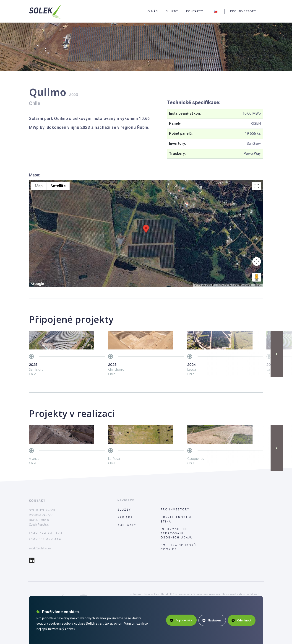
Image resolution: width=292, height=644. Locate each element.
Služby (124, 510)
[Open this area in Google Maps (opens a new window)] (38, 284)
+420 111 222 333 (45, 539)
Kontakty (127, 525)
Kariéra (125, 517)
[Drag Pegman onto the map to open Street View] (257, 277)
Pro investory (243, 12)
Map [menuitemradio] (39, 186)
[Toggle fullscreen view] (257, 186)
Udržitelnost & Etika (176, 519)
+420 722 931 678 (46, 533)
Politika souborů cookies (178, 547)
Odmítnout (241, 620)
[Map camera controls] (257, 261)
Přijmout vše (180, 620)
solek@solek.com (40, 548)
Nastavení (211, 620)
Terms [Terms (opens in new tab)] (258, 285)
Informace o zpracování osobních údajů (177, 533)
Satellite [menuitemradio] (58, 186)
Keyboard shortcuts (204, 285)
